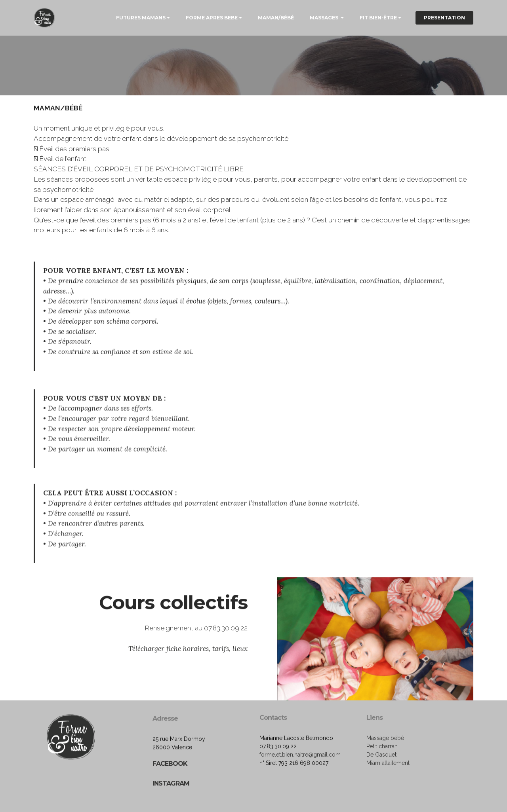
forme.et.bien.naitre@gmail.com (300, 776)
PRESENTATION (444, 18)
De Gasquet (381, 776)
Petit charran (382, 767)
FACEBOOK (170, 797)
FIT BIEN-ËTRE (378, 18)
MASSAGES (325, 18)
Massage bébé (385, 759)
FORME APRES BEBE (212, 18)
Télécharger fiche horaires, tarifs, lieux (188, 664)
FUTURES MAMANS (141, 18)
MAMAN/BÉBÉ (276, 18)
